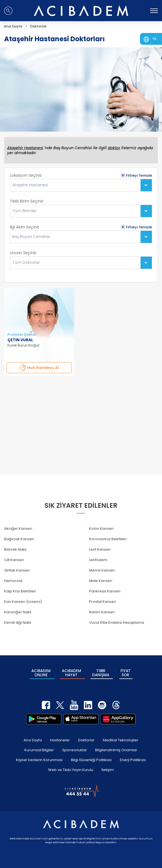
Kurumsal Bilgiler (39, 746)
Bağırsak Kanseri (19, 539)
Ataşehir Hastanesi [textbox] (30, 185)
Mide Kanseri (101, 581)
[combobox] (81, 185)
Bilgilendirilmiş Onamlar (116, 746)
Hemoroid (13, 581)
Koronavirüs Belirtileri (108, 539)
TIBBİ (101, 671)
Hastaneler (60, 736)
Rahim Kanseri (102, 612)
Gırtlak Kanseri (17, 570)
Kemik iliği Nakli (18, 622)
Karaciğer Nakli (18, 612)
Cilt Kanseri (14, 560)
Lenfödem (98, 560)
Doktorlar (86, 736)
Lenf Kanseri (100, 549)
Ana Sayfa (33, 736)
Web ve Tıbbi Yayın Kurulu (71, 766)
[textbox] (26, 211)
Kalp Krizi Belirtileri (20, 591)
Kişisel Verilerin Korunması (39, 756)
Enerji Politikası (133, 756)
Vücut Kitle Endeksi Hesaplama (117, 622)
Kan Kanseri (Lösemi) (23, 602)
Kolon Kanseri (101, 529)
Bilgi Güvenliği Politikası (91, 756)
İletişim (108, 766)
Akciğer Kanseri (18, 529)
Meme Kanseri (102, 570)
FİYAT (126, 671)
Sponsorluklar (75, 746)
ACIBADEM (41, 671)
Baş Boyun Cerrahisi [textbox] (31, 237)
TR (154, 39)
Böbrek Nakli (15, 549)
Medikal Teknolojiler (121, 736)
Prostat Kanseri (103, 602)
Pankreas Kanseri (105, 591)
